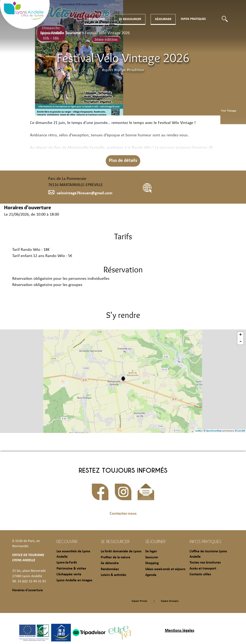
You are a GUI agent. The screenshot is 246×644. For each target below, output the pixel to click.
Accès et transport (203, 569)
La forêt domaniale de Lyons (121, 551)
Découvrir (97, 19)
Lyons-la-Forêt (67, 563)
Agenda (151, 575)
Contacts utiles (200, 574)
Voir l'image (229, 111)
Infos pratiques (193, 19)
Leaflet (198, 431)
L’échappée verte (69, 574)
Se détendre (110, 563)
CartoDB (241, 431)
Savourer (152, 557)
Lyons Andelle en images (74, 580)
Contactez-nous (123, 514)
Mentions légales (180, 631)
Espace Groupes (170, 601)
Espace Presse (140, 601)
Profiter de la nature (116, 557)
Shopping (152, 563)
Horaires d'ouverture (28, 590)
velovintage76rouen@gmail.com (80, 193)
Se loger (151, 551)
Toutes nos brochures (205, 563)
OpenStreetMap (214, 431)
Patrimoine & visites (71, 569)
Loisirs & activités (113, 575)
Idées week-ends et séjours (165, 569)
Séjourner (163, 19)
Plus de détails (123, 161)
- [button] (240, 341)
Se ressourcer (130, 19)
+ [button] (241, 335)
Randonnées (110, 569)
